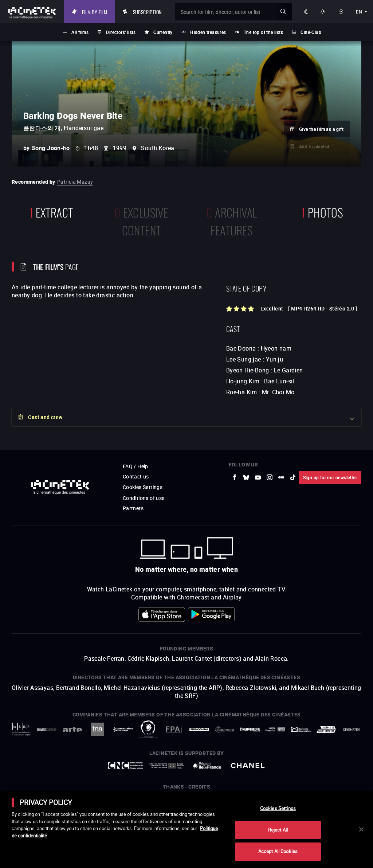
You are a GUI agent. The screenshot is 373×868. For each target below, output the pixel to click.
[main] (186, 829)
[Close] (361, 829)
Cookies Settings (278, 808)
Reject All (278, 830)
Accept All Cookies (278, 851)
